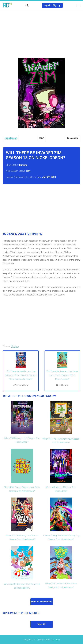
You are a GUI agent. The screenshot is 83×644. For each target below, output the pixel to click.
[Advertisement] (42, 32)
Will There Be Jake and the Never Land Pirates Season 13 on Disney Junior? (62, 375)
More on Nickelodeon (41, 602)
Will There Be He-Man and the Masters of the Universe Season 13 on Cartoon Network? (21, 375)
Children (15, 346)
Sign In (48, 5)
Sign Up (57, 5)
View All (42, 624)
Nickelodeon (11, 138)
